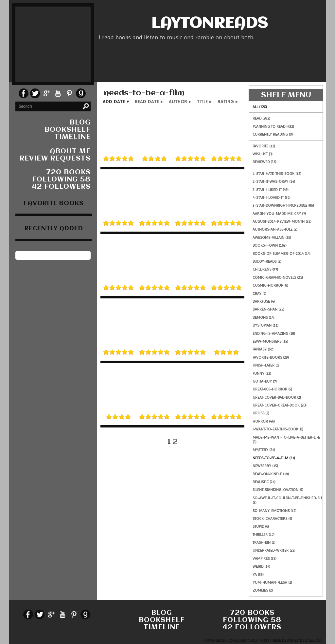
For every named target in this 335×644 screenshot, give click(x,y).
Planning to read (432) (273, 126)
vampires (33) (264, 559)
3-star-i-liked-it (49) (271, 190)
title (202, 102)
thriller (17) (264, 535)
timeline (72, 137)
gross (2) (261, 413)
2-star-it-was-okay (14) (274, 181)
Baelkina (313, 641)
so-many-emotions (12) (274, 511)
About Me (70, 152)
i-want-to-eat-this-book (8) (278, 429)
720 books (68, 172)
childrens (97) (265, 269)
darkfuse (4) (264, 301)
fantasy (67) (263, 349)
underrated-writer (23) (274, 550)
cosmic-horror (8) (270, 285)
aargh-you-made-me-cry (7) (279, 214)
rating (226, 102)
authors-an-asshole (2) (275, 229)
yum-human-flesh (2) (272, 582)
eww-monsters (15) (270, 341)
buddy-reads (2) (267, 261)
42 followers (61, 187)
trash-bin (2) (264, 542)
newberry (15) (265, 466)
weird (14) (261, 566)
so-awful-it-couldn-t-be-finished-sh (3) (287, 500)
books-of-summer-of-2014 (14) (282, 254)
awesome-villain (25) (272, 237)
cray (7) (259, 294)
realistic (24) (264, 482)
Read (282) (261, 118)
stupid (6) (261, 526)
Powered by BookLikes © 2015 (231, 641)
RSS (264, 641)
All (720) (260, 107)
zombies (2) (263, 590)
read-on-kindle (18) (271, 474)
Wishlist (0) (263, 154)
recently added (54, 229)
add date (114, 102)
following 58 (61, 180)
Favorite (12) (264, 146)
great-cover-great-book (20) (280, 405)
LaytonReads (209, 24)
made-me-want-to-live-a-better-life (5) (286, 440)
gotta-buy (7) (265, 381)
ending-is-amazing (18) (274, 333)
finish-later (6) (266, 365)
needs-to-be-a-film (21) (274, 458)
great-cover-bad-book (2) (277, 397)
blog (80, 123)
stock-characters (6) (272, 519)
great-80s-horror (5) (272, 389)
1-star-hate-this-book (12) (277, 174)
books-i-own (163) (270, 245)
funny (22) (262, 373)
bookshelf (68, 130)
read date (147, 102)
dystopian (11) (265, 325)
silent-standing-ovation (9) (278, 490)
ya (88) (258, 575)
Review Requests (55, 159)
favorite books (54, 203)
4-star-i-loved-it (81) (272, 198)
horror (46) (264, 421)
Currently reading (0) (273, 134)
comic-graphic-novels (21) (278, 277)
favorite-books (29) (271, 357)
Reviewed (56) (264, 162)
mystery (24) (264, 450)
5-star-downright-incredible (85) (283, 205)
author (178, 102)
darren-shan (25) (268, 309)
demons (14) (264, 317)
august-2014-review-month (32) (282, 221)
